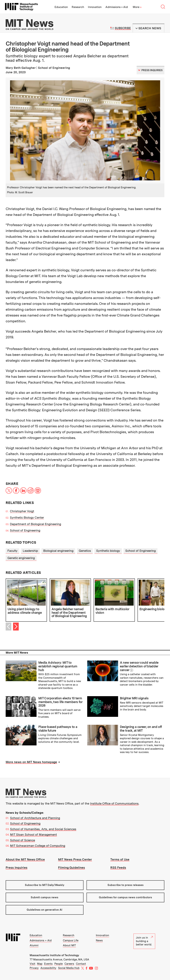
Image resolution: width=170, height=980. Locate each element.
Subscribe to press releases (126, 885)
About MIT (69, 945)
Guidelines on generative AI (44, 910)
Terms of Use (120, 859)
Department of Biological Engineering (35, 524)
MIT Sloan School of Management (33, 835)
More (137, 7)
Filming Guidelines (71, 868)
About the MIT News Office (25, 859)
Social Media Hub (69, 968)
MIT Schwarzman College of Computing (38, 846)
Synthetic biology (108, 551)
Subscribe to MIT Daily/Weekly (45, 885)
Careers (69, 964)
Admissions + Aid (117, 7)
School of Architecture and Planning (35, 818)
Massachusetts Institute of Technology (54, 955)
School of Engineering (25, 530)
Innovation (95, 7)
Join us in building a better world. (144, 941)
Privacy (34, 968)
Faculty (12, 551)
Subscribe (123, 28)
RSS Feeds (118, 868)
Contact (81, 964)
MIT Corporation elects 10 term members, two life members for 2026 (60, 702)
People (59, 964)
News (99, 940)
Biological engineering (58, 551)
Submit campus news (44, 897)
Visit (32, 964)
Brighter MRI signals (134, 698)
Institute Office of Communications (114, 803)
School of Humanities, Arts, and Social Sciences (43, 829)
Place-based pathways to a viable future (58, 729)
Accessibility (48, 968)
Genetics (85, 551)
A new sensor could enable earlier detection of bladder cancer (139, 666)
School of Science (23, 840)
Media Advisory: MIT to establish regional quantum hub (58, 666)
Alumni (34, 945)
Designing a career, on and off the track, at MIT (141, 729)
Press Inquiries (17, 868)
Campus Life (71, 940)
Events (48, 964)
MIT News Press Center (75, 859)
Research (78, 7)
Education (61, 7)
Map (40, 964)
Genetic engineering (21, 558)
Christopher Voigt (22, 511)
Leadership (30, 551)
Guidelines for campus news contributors (125, 897)
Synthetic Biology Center (27, 518)
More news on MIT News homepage (31, 762)
